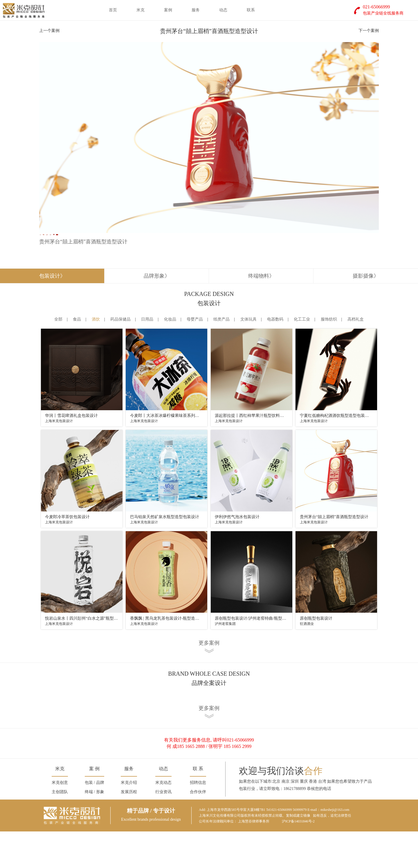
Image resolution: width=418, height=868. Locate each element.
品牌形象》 (157, 312)
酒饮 (96, 356)
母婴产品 (195, 356)
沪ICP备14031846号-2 (298, 858)
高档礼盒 (356, 356)
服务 (196, 10)
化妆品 (170, 356)
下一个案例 (369, 31)
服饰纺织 (329, 356)
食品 (77, 356)
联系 (251, 10)
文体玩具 (248, 356)
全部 (58, 356)
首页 (113, 10)
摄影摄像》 (366, 312)
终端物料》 (261, 312)
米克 (140, 10)
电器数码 (275, 356)
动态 (223, 10)
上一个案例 (49, 31)
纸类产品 (221, 356)
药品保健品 (120, 356)
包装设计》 (52, 312)
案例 (168, 10)
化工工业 (302, 356)
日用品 (147, 356)
